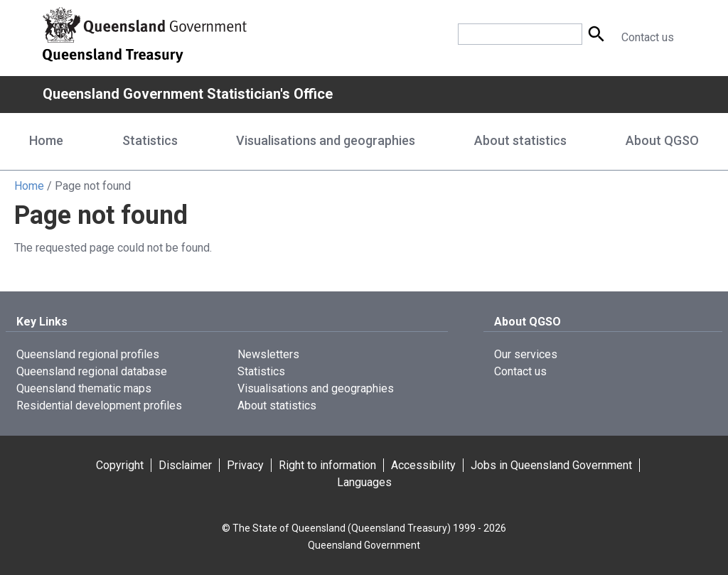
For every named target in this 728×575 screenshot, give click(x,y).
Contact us (648, 37)
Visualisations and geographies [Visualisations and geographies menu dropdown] (326, 140)
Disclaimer (185, 465)
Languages (364, 482)
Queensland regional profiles (88, 354)
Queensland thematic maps (84, 388)
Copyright (120, 465)
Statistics (261, 371)
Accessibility (423, 465)
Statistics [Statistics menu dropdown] (150, 140)
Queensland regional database (92, 371)
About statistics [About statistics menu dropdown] (520, 140)
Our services (526, 354)
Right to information (327, 465)
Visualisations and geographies (316, 388)
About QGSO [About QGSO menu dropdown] (662, 140)
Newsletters (268, 354)
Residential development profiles (99, 405)
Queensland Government (364, 545)
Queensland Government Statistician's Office (188, 94)
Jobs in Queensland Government (551, 465)
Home (46, 140)
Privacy (245, 465)
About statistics (277, 405)
